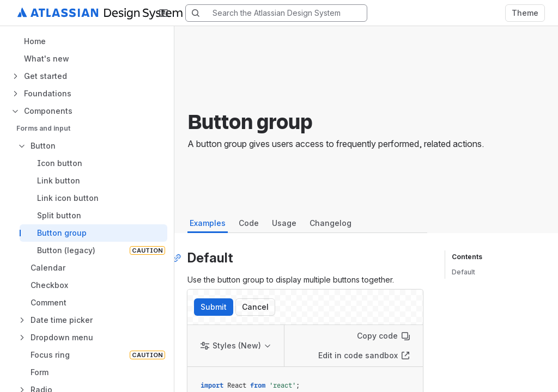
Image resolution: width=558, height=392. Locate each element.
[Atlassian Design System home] (113, 13)
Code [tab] (249, 223)
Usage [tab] (284, 223)
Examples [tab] (208, 223)
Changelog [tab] (330, 223)
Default (463, 272)
